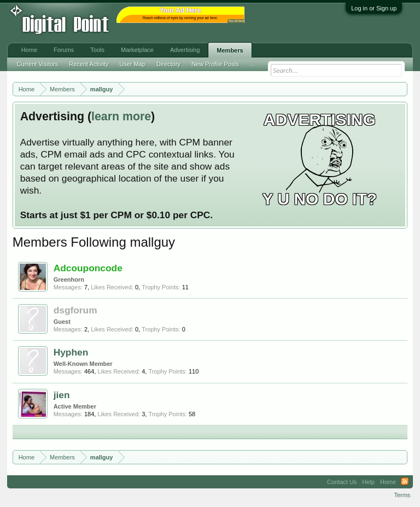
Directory (168, 64)
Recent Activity (89, 64)
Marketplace (137, 50)
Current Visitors (38, 64)
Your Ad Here (236, 21)
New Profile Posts (215, 64)
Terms (402, 495)
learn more (121, 116)
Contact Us (342, 482)
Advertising (185, 50)
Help (368, 482)
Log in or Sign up (374, 8)
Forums (64, 50)
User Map (132, 64)
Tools (97, 50)
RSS (405, 482)
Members (230, 50)
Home (29, 50)
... (252, 64)
